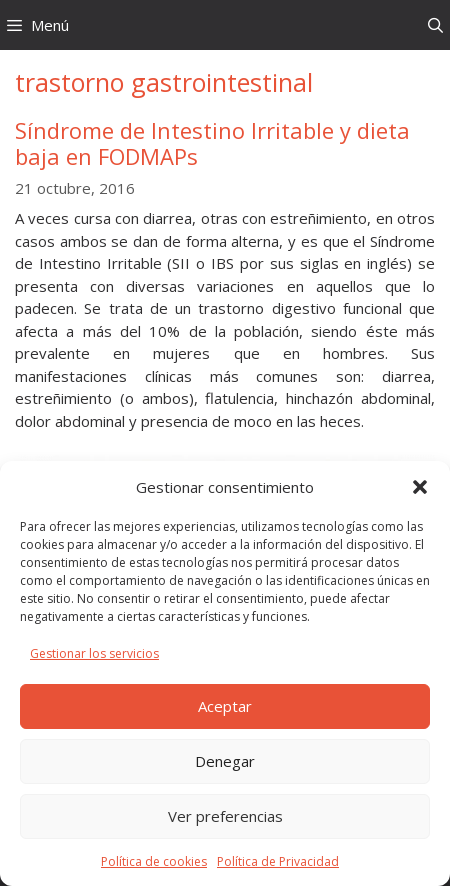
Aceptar (225, 706)
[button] (420, 487)
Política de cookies (154, 861)
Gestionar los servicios (94, 653)
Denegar (225, 761)
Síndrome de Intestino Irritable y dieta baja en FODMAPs (212, 143)
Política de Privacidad (278, 861)
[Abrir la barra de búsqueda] (435, 25)
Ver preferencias (225, 816)
